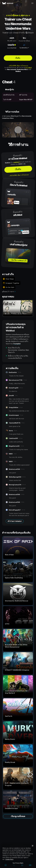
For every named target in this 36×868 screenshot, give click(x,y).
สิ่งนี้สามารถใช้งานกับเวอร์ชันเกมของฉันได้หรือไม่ (18, 357)
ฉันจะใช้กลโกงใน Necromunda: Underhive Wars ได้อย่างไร (18, 350)
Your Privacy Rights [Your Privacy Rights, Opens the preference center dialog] (18, 863)
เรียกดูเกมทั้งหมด (18, 816)
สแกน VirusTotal (12, 48)
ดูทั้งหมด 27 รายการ (8, 292)
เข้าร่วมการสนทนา (15, 521)
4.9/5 (12, 38)
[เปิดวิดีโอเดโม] (18, 130)
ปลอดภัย (12, 45)
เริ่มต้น (18, 58)
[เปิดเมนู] (32, 3)
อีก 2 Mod (29, 68)
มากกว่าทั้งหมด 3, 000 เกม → (18, 15)
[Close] (33, 846)
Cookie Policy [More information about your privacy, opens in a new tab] (9, 859)
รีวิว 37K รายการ (12, 41)
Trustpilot (17, 344)
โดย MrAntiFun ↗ (24, 48)
